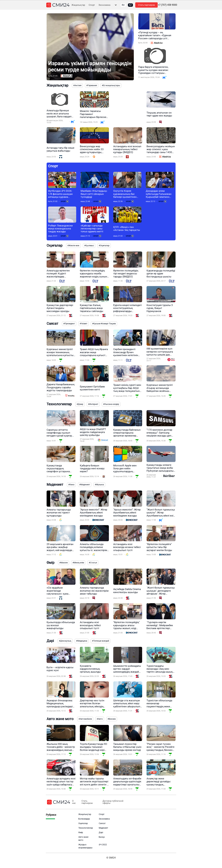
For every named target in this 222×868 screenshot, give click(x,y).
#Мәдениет (85, 485)
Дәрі (101, 832)
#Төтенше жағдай (101, 641)
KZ (130, 5)
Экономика (104, 5)
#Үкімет (84, 324)
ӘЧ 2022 (103, 845)
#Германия (92, 85)
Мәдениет (103, 828)
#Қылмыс (89, 245)
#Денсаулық (65, 641)
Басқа (102, 837)
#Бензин (112, 719)
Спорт (92, 5)
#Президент (69, 324)
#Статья (93, 563)
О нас (74, 802)
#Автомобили (85, 719)
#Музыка (99, 485)
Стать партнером (146, 5)
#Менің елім (78, 563)
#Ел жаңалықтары (111, 85)
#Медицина (82, 641)
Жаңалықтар (78, 5)
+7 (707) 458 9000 (167, 5)
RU (123, 5)
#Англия (77, 85)
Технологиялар (86, 828)
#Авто (100, 719)
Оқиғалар (83, 823)
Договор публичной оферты (113, 802)
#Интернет (93, 404)
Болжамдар (84, 819)
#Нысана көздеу (111, 404)
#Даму (80, 404)
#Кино (71, 485)
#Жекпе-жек (73, 245)
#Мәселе (64, 563)
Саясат (102, 823)
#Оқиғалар (104, 245)
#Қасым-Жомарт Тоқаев (104, 324)
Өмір (81, 832)
